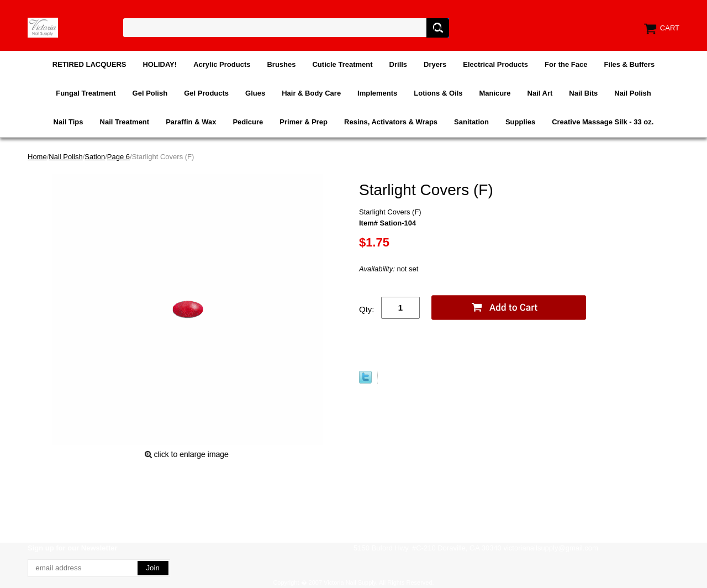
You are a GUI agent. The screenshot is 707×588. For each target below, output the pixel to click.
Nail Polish (632, 93)
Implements (377, 93)
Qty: (367, 309)
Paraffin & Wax (191, 122)
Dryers (435, 64)
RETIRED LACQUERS (89, 64)
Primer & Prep (304, 122)
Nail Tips (68, 122)
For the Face (566, 64)
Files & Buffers (629, 64)
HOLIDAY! (160, 64)
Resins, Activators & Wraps (391, 122)
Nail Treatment (125, 122)
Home (37, 157)
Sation (95, 157)
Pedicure (248, 122)
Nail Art (540, 93)
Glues (255, 93)
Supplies (520, 122)
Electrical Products (495, 64)
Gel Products (206, 93)
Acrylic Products (222, 64)
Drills (399, 64)
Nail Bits (583, 93)
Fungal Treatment (86, 93)
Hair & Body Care (311, 93)
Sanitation (471, 122)
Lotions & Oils (438, 93)
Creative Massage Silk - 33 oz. (603, 122)
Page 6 (118, 157)
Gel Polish (150, 93)
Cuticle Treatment (342, 64)
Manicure (495, 93)
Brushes (281, 64)
